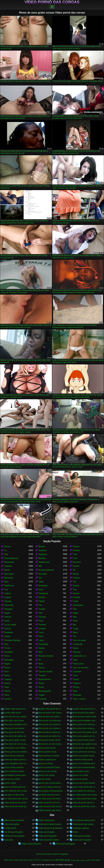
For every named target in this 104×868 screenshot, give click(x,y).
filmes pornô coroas (47, 748)
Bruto (41, 664)
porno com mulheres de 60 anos (85, 764)
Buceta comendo (46, 656)
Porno (75, 832)
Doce (41, 590)
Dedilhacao (9, 586)
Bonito (7, 570)
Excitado (77, 597)
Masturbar (9, 578)
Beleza (76, 574)
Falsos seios (78, 664)
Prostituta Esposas (12, 640)
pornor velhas (10, 783)
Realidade (9, 632)
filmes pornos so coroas (49, 756)
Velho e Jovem (79, 699)
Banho (7, 675)
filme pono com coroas (14, 721)
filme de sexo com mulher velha (16, 717)
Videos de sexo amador (14, 836)
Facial (75, 601)
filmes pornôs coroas (48, 752)
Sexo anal (9, 840)
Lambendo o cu (80, 656)
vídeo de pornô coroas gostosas (16, 806)
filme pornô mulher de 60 (49, 740)
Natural (76, 593)
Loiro (75, 558)
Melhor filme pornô (47, 820)
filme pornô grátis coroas (15, 740)
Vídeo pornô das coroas (52, 2)
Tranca (42, 668)
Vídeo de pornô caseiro (49, 840)
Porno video (95, 860)
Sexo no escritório (81, 668)
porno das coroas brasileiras (85, 767)
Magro (76, 613)
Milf (40, 566)
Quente (76, 586)
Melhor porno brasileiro (14, 820)
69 (40, 660)
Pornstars (43, 574)
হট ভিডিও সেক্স (39, 860)
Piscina (76, 687)
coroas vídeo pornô (13, 713)
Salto (75, 660)
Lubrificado (78, 644)
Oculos (76, 679)
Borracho (77, 562)
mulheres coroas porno (83, 760)
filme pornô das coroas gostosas (85, 728)
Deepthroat (43, 593)
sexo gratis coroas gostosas (51, 791)
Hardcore (43, 550)
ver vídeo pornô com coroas (85, 795)
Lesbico (8, 593)
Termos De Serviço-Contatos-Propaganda (52, 854)
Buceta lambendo (46, 570)
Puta (75, 609)
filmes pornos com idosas (84, 748)
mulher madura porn (47, 760)
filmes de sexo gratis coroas (85, 744)
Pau (40, 605)
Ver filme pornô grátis (13, 832)
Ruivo (75, 621)
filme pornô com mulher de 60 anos (51, 728)
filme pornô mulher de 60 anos (85, 740)
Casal (7, 621)
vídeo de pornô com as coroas (51, 803)
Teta (6, 554)
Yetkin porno (9, 860)
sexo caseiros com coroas (15, 791)
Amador (42, 609)
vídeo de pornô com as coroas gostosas (85, 803)
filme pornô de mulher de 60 (85, 732)
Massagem (9, 660)
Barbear (42, 558)
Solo (75, 590)
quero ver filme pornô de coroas (16, 787)
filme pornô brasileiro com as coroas (85, 721)
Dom (6, 644)
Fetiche (7, 683)
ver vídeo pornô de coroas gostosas (51, 799)
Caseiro (8, 629)
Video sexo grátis (12, 824)
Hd (74, 570)
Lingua (42, 695)
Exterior (42, 597)
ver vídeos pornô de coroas (85, 799)
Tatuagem (9, 609)
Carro (75, 675)
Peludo (42, 601)
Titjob (7, 687)
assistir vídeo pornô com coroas (16, 709)
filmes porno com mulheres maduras (16, 748)
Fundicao (43, 699)
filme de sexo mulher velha (84, 717)
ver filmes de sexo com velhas (51, 795)
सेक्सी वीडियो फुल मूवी (63, 860)
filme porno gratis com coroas (85, 736)
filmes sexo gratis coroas (84, 756)
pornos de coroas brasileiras (85, 783)
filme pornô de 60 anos (14, 732)
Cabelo (7, 636)
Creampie (77, 672)
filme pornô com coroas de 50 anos (51, 724)
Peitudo (76, 547)
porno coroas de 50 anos (49, 767)
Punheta (42, 625)
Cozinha (8, 699)
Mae (75, 617)
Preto (41, 621)
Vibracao (77, 652)
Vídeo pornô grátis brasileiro (51, 824)
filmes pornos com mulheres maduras (16, 752)
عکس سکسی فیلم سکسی (80, 860)
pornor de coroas (80, 779)
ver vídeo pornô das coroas (16, 799)
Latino (41, 640)
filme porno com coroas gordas (85, 724)
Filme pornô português (66, 844)
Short (41, 636)
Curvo (41, 632)
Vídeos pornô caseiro (82, 840)
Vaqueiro (8, 566)
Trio (74, 582)
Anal (6, 590)
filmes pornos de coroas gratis (85, 752)
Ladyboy (8, 679)
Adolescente (44, 562)
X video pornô (10, 828)
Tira (40, 578)
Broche (42, 547)
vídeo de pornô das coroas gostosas (51, 810)
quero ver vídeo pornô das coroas (51, 787)
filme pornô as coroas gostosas (51, 721)
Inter (41, 613)
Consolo (42, 629)
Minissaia (77, 695)
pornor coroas (45, 779)
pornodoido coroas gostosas (16, 775)
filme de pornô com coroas (50, 713)
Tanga (76, 629)
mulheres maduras (81, 828)
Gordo (41, 687)
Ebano (41, 683)
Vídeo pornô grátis (47, 832)
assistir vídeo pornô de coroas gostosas (85, 709)
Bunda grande (45, 691)
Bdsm (75, 632)
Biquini (76, 648)
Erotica (7, 668)
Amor (7, 672)
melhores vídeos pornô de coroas (16, 760)
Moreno (8, 547)
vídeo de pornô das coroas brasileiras (85, 806)
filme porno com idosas (14, 728)
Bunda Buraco (45, 679)
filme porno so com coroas (50, 744)
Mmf (40, 652)
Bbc (75, 625)
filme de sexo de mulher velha (51, 717)
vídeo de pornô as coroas (15, 803)
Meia (6, 582)
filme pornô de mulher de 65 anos (51, 736)
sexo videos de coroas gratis (85, 791)
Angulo (7, 613)
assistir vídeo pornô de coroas (51, 709)
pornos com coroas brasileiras (51, 783)
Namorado (9, 605)
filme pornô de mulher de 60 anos (16, 736)
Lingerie (8, 597)
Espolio (76, 566)
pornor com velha (80, 775)
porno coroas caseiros (14, 767)
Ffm (75, 636)
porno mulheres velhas (14, 771)
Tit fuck (7, 648)
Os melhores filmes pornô (84, 820)
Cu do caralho (10, 625)
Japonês (8, 601)
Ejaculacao (9, 574)
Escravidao (43, 644)
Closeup (42, 617)
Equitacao (43, 554)
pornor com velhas (12, 779)
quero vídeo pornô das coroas (85, 787)
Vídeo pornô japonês (48, 836)
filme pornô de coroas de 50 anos (51, 732)
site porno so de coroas (14, 795)
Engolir (7, 664)
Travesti (42, 675)
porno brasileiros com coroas (16, 764)
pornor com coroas (47, 775)
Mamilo (42, 648)
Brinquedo (43, 586)
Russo (7, 656)
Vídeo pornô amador (82, 836)
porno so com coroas (48, 771)
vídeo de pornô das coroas (50, 806)
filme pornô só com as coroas (16, 744)
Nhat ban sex (50, 860)
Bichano (76, 550)
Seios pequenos (11, 558)
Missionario (9, 562)
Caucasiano (78, 605)
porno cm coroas (46, 764)
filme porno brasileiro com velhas (16, 724)
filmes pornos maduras (14, 756)
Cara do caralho (46, 672)
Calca (41, 582)
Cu (5, 550)
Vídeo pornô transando (31, 844)
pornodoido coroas (81, 771)
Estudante (9, 652)
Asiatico (76, 578)
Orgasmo (77, 683)
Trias (75, 554)
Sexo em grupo (79, 640)
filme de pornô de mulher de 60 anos (85, 713)
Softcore (8, 617)
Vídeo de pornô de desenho (51, 828)
